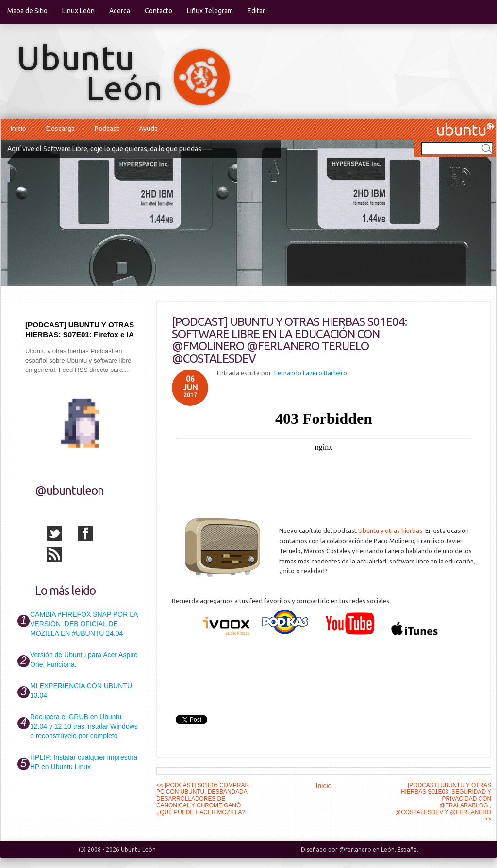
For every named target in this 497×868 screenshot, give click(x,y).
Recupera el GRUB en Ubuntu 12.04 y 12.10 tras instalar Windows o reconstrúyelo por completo (84, 726)
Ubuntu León (138, 849)
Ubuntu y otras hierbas (390, 530)
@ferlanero (355, 849)
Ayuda (148, 129)
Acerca (120, 11)
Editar (256, 11)
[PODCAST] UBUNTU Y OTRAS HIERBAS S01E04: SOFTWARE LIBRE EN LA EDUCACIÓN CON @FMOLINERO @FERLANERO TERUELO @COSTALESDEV (289, 340)
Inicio (18, 129)
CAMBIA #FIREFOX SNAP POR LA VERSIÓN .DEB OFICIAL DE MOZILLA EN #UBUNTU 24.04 (84, 624)
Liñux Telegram (210, 11)
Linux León (78, 11)
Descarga (60, 129)
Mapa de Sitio (27, 11)
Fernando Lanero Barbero (311, 373)
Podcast (107, 129)
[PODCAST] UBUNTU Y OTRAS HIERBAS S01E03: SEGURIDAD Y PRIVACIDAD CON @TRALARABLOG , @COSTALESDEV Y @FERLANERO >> (443, 802)
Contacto (158, 11)
